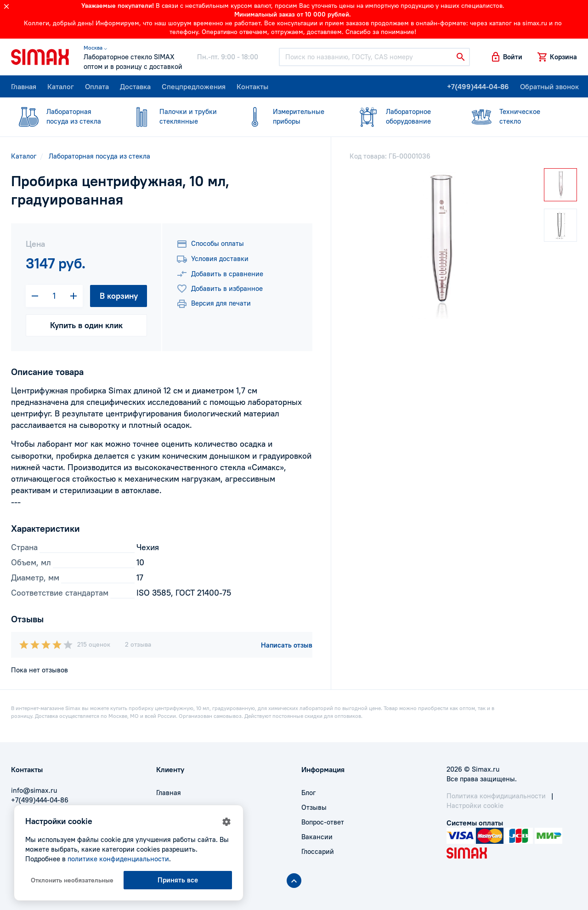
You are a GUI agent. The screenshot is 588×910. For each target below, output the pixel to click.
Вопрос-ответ (323, 822)
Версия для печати (214, 304)
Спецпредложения (194, 86)
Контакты (252, 86)
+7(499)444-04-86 (478, 86)
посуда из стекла (62, 116)
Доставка (135, 86)
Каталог (61, 86)
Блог (308, 793)
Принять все (178, 880)
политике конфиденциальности (118, 859)
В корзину (119, 296)
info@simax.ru (34, 790)
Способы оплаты (210, 244)
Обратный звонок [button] (549, 86)
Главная (24, 86)
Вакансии (317, 837)
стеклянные (175, 116)
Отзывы (314, 807)
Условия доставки (212, 259)
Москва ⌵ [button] (95, 48)
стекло (515, 116)
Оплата (97, 86)
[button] (506, 57)
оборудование (401, 116)
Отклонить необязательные (72, 880)
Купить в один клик (86, 325)
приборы (288, 116)
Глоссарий (318, 851)
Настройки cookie (475, 805)
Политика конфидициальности (496, 796)
